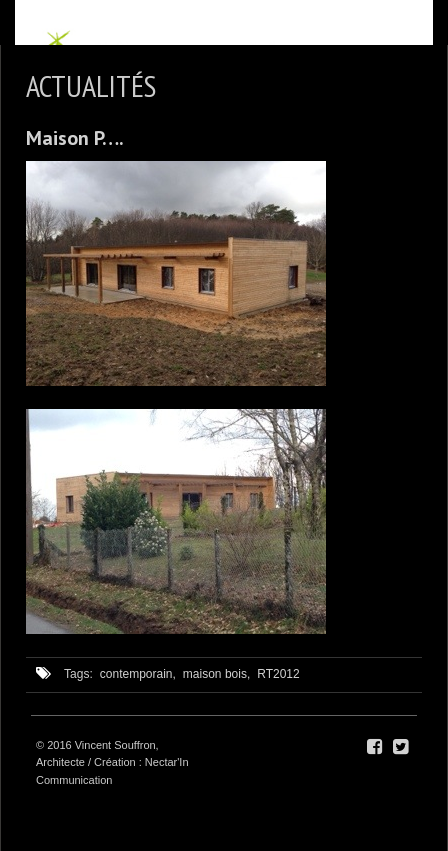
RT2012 (278, 674)
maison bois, (216, 674)
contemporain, (138, 674)
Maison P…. (75, 138)
